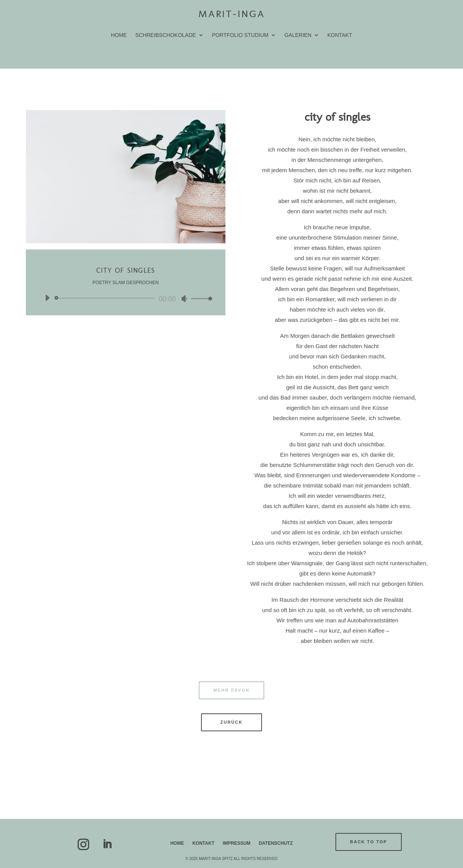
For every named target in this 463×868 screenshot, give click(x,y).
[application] (126, 298)
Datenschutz (276, 843)
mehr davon (231, 690)
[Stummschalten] (184, 299)
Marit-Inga (232, 14)
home (119, 35)
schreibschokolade (165, 35)
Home (177, 843)
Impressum (237, 843)
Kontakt (340, 35)
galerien (298, 35)
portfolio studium (240, 35)
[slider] (106, 298)
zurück (231, 722)
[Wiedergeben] (47, 298)
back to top (368, 842)
